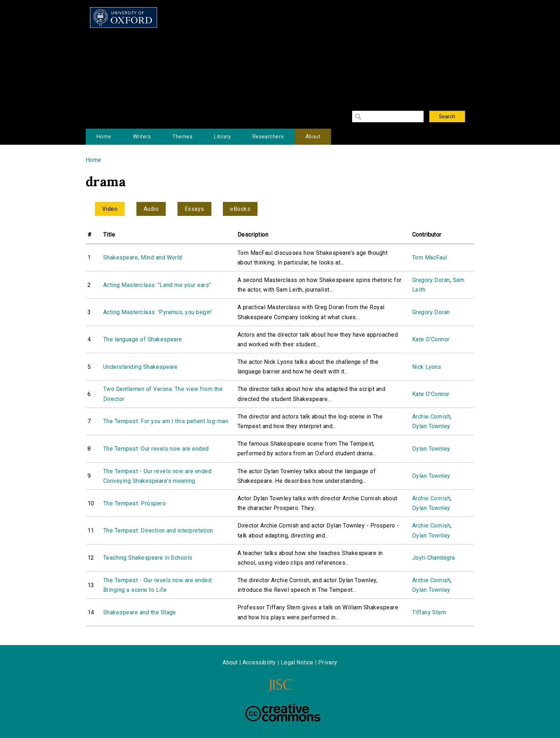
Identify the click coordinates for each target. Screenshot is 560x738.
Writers (142, 137)
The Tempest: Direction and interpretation (158, 531)
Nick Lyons (427, 367)
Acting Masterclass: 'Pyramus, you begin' (157, 312)
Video (110, 209)
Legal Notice (297, 662)
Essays (194, 209)
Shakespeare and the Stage (140, 612)
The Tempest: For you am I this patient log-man (166, 421)
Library (222, 137)
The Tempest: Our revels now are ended (156, 449)
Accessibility (259, 662)
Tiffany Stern (429, 612)
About (313, 137)
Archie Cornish (431, 417)
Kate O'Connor (431, 339)
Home (104, 137)
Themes (182, 137)
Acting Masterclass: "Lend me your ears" (157, 285)
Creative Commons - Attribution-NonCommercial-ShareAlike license (283, 713)
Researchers (268, 137)
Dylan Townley (431, 426)
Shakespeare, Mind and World (143, 257)
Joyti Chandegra (434, 558)
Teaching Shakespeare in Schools (148, 558)
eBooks (240, 209)
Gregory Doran (431, 280)
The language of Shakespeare (143, 339)
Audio (151, 209)
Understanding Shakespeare (141, 367)
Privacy (328, 662)
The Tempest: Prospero (134, 503)
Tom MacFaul (430, 257)
